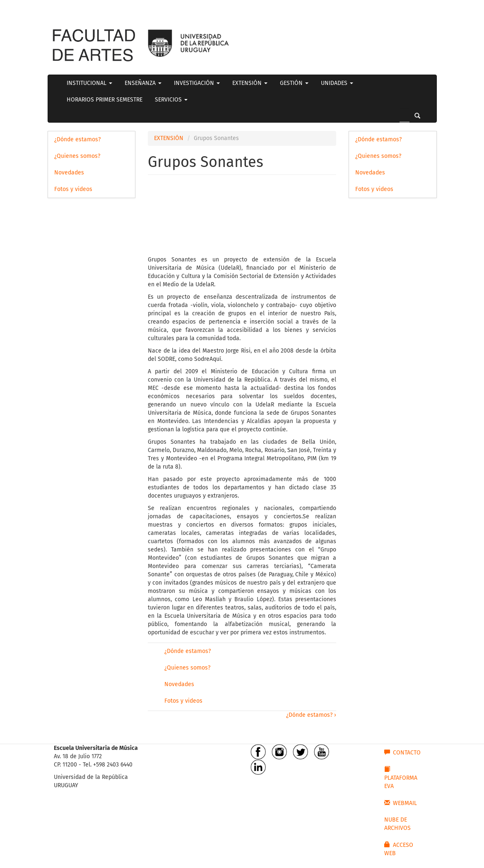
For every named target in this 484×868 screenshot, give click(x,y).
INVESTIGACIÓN (197, 83)
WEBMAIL (401, 803)
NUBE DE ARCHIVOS (397, 824)
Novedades (69, 173)
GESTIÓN (294, 83)
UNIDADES (337, 83)
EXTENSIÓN (250, 83)
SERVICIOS (171, 100)
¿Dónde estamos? (77, 139)
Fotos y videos (73, 189)
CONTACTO (402, 752)
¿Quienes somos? (77, 156)
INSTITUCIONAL (89, 83)
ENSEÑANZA (143, 83)
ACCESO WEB (399, 849)
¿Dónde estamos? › (311, 715)
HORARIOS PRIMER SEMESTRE (105, 100)
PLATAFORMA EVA (401, 778)
